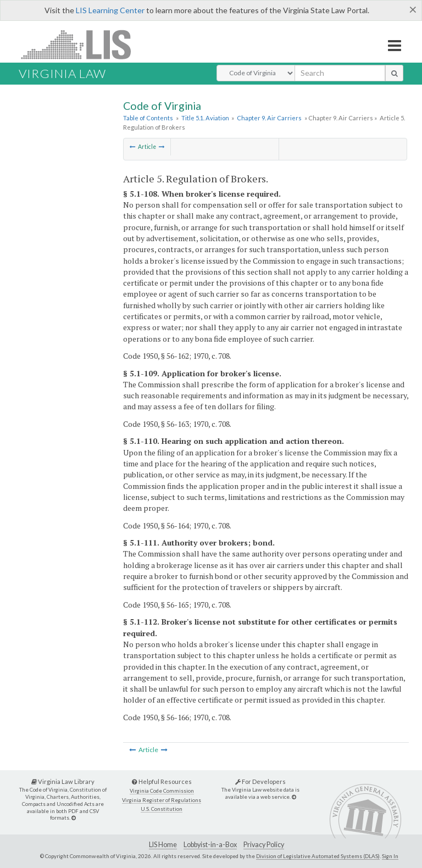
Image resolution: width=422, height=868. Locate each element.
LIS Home (163, 845)
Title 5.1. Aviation (205, 118)
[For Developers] (294, 797)
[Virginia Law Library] (74, 818)
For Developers (260, 781)
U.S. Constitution (162, 809)
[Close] (413, 9)
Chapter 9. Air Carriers (269, 118)
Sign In (390, 856)
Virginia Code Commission (162, 791)
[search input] (340, 73)
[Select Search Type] (256, 73)
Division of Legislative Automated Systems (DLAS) (318, 856)
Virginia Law (62, 73)
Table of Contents (148, 118)
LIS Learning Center (110, 10)
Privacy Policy (264, 845)
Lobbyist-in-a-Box (210, 845)
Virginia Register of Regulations (162, 800)
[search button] (394, 73)
